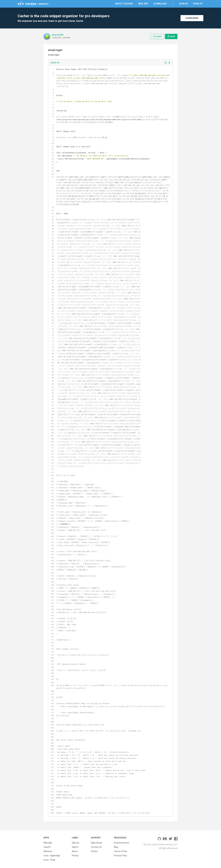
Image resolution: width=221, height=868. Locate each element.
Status (94, 851)
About (75, 851)
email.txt (55, 63)
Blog (116, 847)
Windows (48, 851)
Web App (143, 4)
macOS (47, 847)
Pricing (75, 856)
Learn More (192, 18)
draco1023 (58, 35)
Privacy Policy (121, 856)
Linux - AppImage (52, 856)
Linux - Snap (49, 860)
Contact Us (96, 847)
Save (171, 36)
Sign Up (198, 4)
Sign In (183, 4)
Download (160, 4)
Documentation (122, 843)
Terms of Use (121, 851)
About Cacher (124, 4)
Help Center (97, 843)
